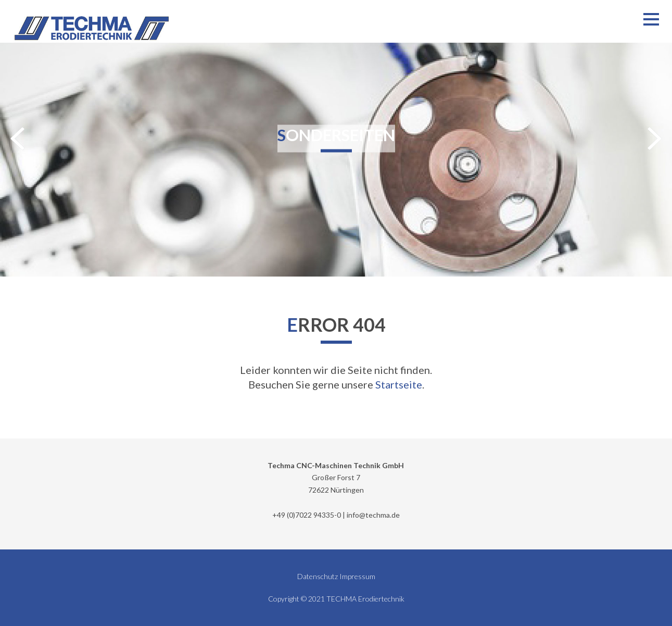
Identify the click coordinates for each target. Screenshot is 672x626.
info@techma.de (373, 515)
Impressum (357, 576)
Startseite (399, 384)
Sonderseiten (336, 134)
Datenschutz (318, 576)
